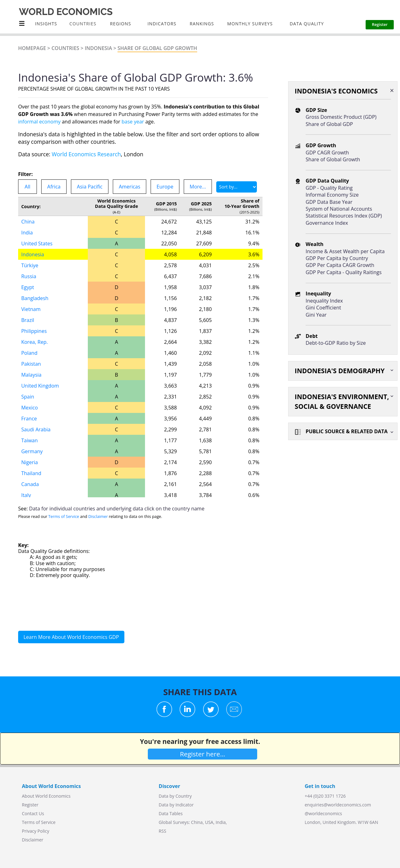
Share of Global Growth (333, 159)
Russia (29, 276)
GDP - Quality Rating (329, 188)
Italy (26, 495)
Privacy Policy (35, 831)
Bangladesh (35, 298)
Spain (28, 397)
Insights (46, 24)
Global (165, 822)
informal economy (39, 122)
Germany (32, 451)
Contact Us (33, 813)
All (27, 187)
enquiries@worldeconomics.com (338, 805)
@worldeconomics (323, 813)
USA (209, 822)
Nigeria (30, 462)
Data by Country (175, 796)
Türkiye (30, 265)
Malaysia (31, 375)
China (28, 222)
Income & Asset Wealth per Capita (345, 251)
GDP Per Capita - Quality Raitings (344, 272)
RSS (162, 831)
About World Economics (46, 796)
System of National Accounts (339, 209)
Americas (130, 187)
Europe (165, 187)
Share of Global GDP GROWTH (157, 48)
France (29, 419)
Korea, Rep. (35, 342)
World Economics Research (86, 154)
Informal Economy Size (332, 195)
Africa (54, 187)
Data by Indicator (176, 805)
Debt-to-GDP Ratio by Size (336, 343)
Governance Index (327, 223)
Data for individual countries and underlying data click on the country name (117, 509)
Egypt (28, 287)
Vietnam (31, 309)
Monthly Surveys (250, 24)
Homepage (32, 48)
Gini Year (316, 315)
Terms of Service (64, 516)
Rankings (202, 24)
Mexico (30, 408)
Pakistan (31, 364)
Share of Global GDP (329, 124)
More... (198, 187)
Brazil (28, 320)
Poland (29, 353)
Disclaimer (98, 516)
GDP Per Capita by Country (337, 258)
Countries (65, 48)
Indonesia (98, 48)
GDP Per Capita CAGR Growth (340, 265)
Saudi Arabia (36, 429)
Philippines (34, 331)
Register (30, 805)
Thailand (31, 473)
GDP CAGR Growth (327, 153)
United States (37, 243)
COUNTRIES (83, 24)
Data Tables (171, 813)
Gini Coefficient (323, 308)
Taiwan (30, 440)
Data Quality (307, 24)
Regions (120, 24)
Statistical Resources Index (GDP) (344, 216)
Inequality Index (324, 301)
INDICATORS (162, 24)
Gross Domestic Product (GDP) (341, 117)
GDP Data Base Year (329, 202)
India (27, 233)
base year (133, 122)
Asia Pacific (90, 187)
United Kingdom (40, 386)
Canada (30, 484)
